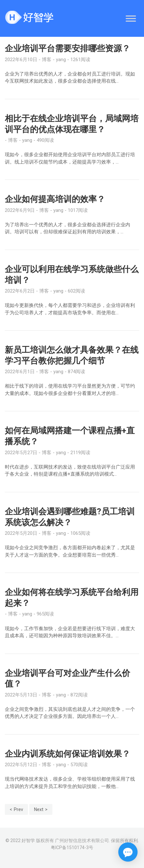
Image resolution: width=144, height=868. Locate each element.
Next (39, 809)
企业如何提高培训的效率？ (55, 199)
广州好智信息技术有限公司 (82, 840)
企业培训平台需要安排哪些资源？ (67, 48)
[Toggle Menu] (131, 18)
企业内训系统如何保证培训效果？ (67, 754)
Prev (18, 809)
